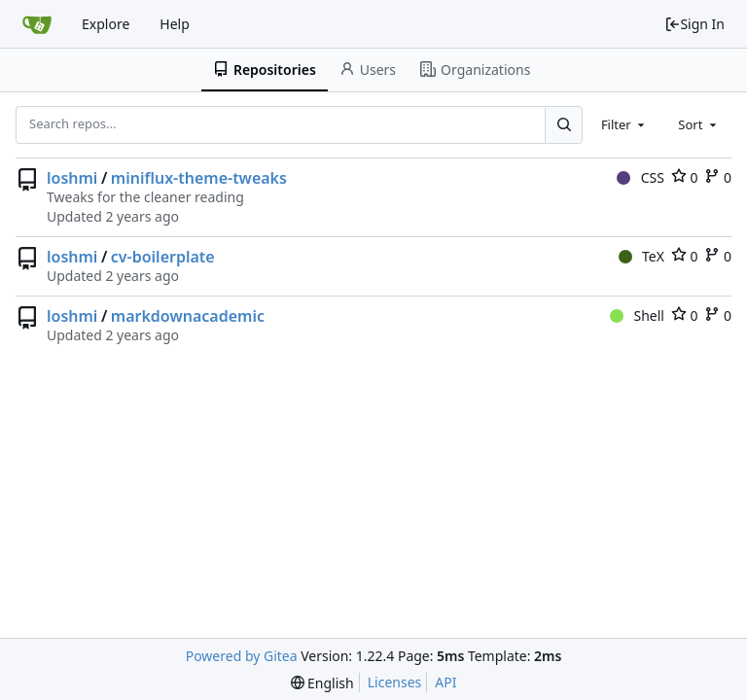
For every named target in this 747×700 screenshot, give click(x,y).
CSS (640, 177)
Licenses (395, 682)
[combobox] (624, 124)
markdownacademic (188, 316)
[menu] (322, 683)
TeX (641, 256)
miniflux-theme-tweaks (199, 178)
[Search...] (563, 124)
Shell (637, 315)
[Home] (37, 24)
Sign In (694, 24)
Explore (106, 24)
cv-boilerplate (163, 257)
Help (175, 24)
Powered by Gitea (242, 656)
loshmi (72, 178)
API (445, 682)
